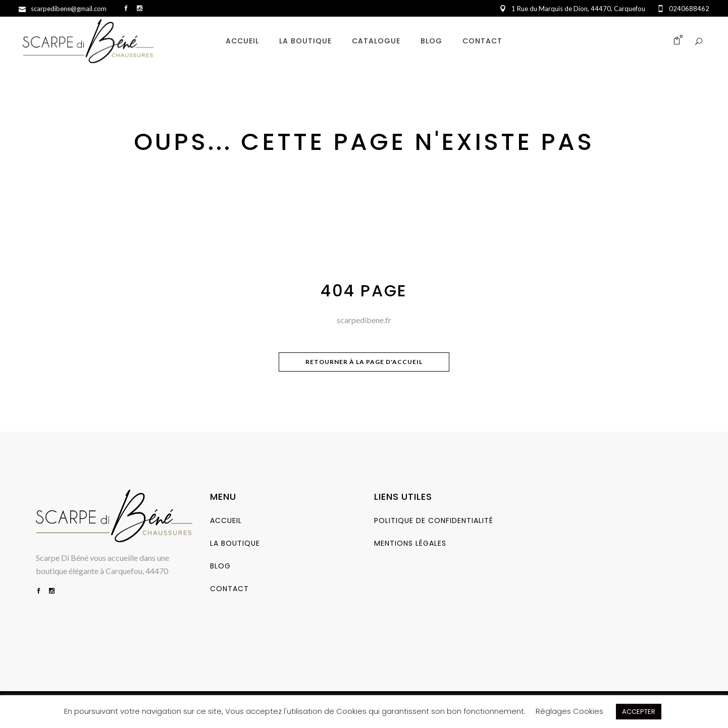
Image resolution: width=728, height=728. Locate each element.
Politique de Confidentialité (434, 521)
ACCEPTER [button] (639, 712)
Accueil (226, 521)
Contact (229, 589)
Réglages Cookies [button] (569, 711)
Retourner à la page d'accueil (364, 362)
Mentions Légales (410, 543)
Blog (220, 566)
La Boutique (235, 543)
